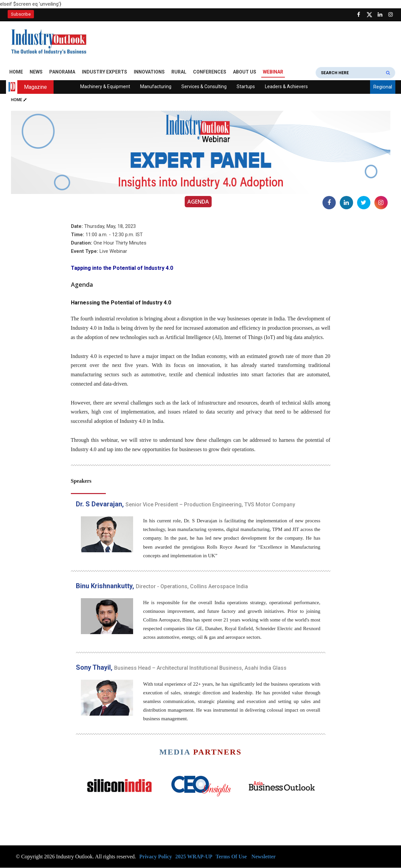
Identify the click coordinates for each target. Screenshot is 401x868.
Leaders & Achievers (286, 87)
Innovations (149, 72)
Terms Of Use (231, 857)
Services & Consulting (204, 87)
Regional (383, 87)
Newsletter (264, 857)
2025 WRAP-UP (194, 857)
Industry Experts (104, 72)
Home (16, 72)
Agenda (198, 202)
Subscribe (21, 14)
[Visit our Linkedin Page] (380, 15)
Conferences (210, 72)
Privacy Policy (156, 857)
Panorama (62, 72)
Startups (246, 87)
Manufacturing (156, 87)
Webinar (273, 72)
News (36, 72)
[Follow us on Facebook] (359, 15)
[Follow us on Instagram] (391, 15)
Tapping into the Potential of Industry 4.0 (122, 268)
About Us (245, 72)
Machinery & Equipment (105, 87)
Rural (179, 72)
